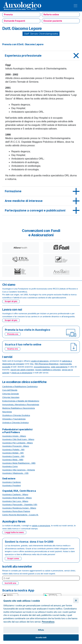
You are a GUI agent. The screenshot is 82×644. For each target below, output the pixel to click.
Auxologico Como (10, 466)
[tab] (41, 56)
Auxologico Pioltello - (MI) (13, 450)
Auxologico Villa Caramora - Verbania (19, 470)
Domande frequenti (14, 21)
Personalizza (48, 622)
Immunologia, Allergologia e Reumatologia (21, 405)
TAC (32, 364)
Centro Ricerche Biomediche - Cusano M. (20, 515)
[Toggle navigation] (76, 6)
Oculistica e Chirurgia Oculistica (16, 415)
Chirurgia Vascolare (11, 397)
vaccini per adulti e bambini (22, 370)
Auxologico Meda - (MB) (13, 460)
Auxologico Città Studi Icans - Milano (18, 439)
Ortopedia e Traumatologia (14, 419)
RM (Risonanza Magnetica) (47, 364)
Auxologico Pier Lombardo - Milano (18, 443)
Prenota (8, 14)
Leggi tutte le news (14, 532)
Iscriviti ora (10, 583)
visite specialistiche (59, 367)
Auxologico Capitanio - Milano (15, 494)
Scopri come (13, 558)
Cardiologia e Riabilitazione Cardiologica (20, 387)
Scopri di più (11, 301)
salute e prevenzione (41, 526)
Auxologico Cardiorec (12, 482)
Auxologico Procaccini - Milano (16, 446)
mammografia (66, 364)
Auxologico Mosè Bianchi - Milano (17, 498)
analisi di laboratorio (40, 361)
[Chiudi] (76, 601)
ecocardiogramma (42, 367)
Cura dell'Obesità (10, 390)
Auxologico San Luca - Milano (15, 501)
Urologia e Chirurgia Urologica (15, 423)
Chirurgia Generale (11, 394)
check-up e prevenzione (22, 373)
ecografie (6, 367)
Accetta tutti (41, 637)
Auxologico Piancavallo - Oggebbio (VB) (20, 505)
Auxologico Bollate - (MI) (13, 453)
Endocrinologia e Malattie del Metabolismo (21, 401)
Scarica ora (13, 349)
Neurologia (7, 412)
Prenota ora (13, 334)
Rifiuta (41, 630)
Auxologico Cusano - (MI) (13, 456)
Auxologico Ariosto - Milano (14, 436)
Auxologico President (11, 485)
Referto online (51, 14)
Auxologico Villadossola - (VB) (15, 473)
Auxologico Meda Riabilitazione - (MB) (19, 463)
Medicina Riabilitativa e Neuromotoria (18, 408)
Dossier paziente (53, 21)
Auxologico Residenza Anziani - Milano (19, 508)
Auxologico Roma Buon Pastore (16, 511)
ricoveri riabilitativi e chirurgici (48, 370)
